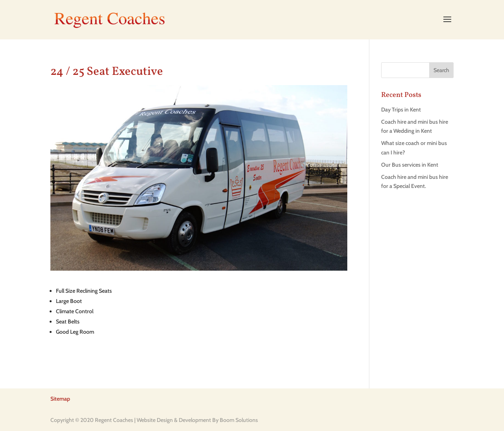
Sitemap (60, 399)
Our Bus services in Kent (410, 165)
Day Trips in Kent (401, 110)
